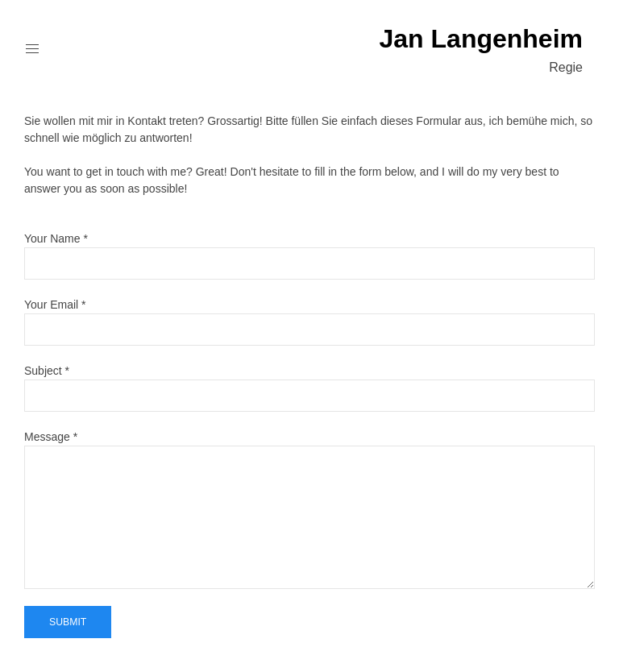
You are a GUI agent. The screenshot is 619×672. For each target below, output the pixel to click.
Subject (43, 371)
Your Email (51, 305)
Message (47, 437)
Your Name (52, 239)
